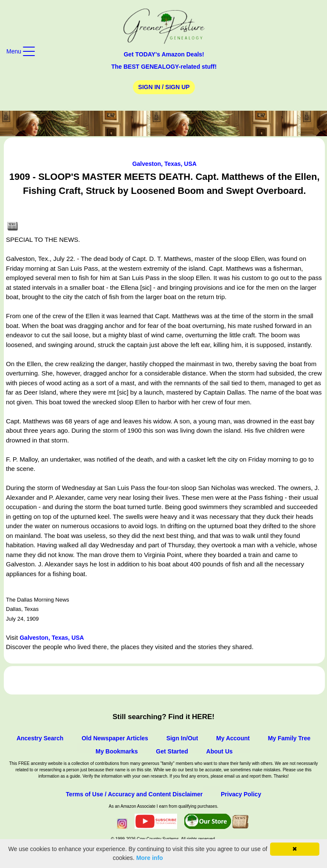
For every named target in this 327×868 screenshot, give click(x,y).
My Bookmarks (117, 751)
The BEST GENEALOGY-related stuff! (164, 67)
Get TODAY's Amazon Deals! (164, 54)
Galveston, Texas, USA (164, 164)
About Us (220, 751)
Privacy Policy (241, 794)
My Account (233, 738)
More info (150, 858)
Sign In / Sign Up (164, 87)
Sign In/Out (182, 738)
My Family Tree (289, 738)
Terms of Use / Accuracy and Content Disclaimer (134, 794)
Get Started (172, 751)
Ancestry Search (40, 738)
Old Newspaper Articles (115, 738)
